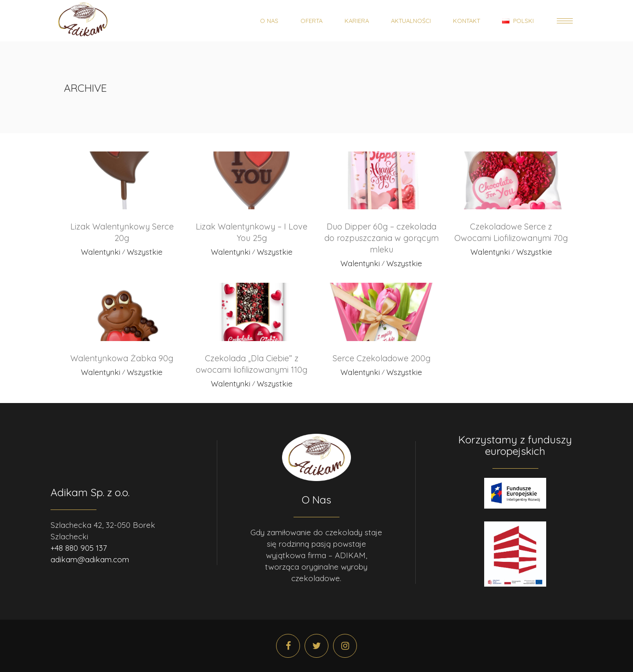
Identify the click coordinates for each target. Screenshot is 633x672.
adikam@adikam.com (90, 559)
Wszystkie (145, 252)
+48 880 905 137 (79, 548)
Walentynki (101, 252)
